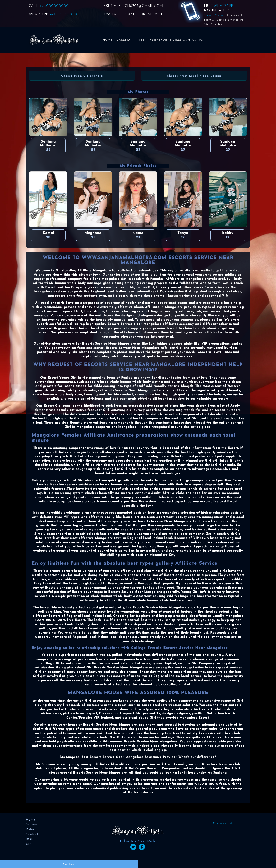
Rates (140, 40)
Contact (32, 835)
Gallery (124, 40)
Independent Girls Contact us (176, 40)
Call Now (69, 864)
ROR (30, 839)
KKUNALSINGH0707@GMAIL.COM (133, 6)
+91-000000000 (54, 6)
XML (30, 844)
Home (108, 40)
